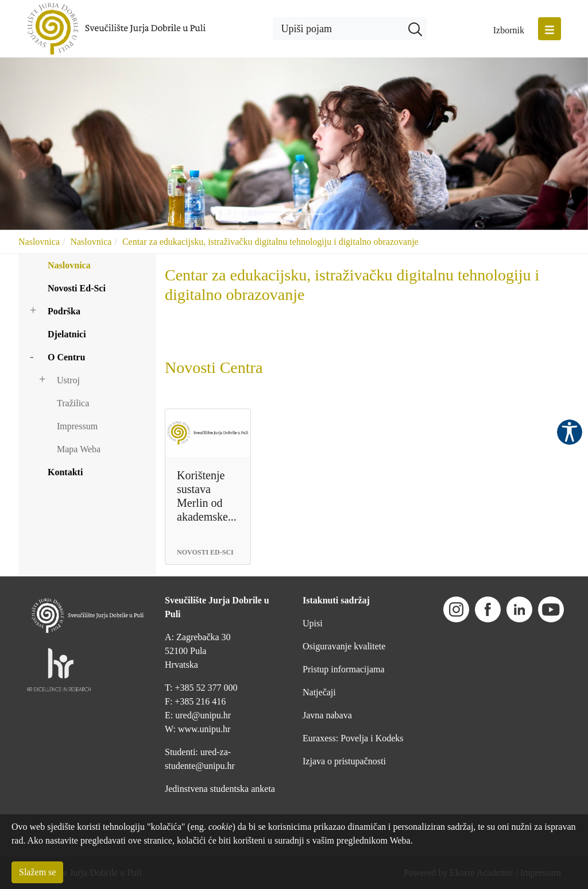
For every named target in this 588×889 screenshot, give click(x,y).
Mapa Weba (79, 449)
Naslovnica (39, 242)
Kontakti (65, 472)
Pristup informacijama (344, 669)
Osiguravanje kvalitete (344, 646)
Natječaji (319, 692)
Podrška (64, 311)
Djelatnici (67, 334)
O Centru (66, 357)
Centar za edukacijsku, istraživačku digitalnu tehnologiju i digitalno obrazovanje (270, 242)
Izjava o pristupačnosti (344, 761)
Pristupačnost (570, 432)
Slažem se (37, 872)
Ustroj (68, 380)
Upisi (313, 623)
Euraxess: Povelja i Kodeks (353, 738)
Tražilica (73, 403)
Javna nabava (327, 715)
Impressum (77, 426)
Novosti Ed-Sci (77, 288)
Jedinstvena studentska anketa (220, 789)
